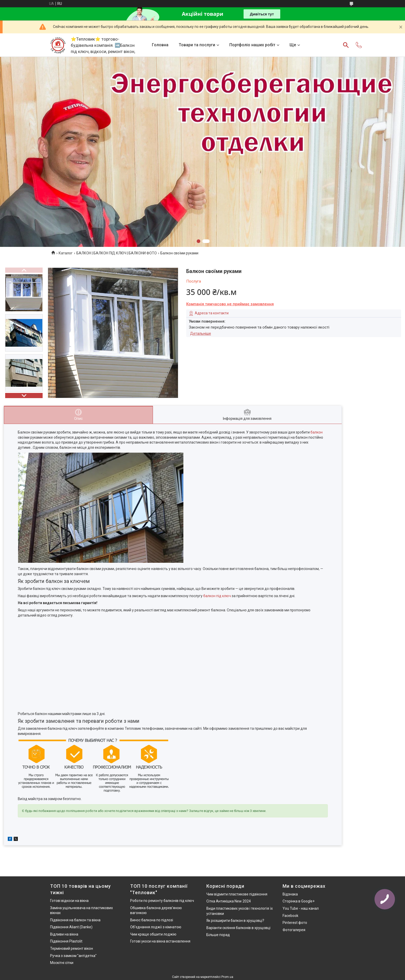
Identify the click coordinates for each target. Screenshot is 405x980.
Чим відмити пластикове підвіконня (237, 894)
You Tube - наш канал (301, 908)
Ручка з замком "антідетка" (73, 956)
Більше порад (218, 935)
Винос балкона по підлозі (152, 920)
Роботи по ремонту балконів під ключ (162, 901)
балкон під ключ (217, 596)
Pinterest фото (295, 923)
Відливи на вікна (64, 934)
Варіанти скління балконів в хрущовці (238, 928)
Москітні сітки (62, 963)
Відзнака (290, 894)
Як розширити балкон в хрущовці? (235, 921)
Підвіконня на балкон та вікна (75, 920)
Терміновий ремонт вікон (72, 948)
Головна (160, 45)
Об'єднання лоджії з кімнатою (156, 927)
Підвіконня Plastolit (66, 941)
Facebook (290, 916)
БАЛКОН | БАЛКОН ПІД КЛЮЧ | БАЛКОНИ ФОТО (117, 253)
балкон (317, 432)
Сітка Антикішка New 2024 (229, 901)
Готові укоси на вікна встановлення (160, 941)
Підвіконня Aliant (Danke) (71, 927)
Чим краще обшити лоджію (153, 934)
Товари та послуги (197, 45)
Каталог (66, 253)
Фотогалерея (294, 930)
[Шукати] (346, 45)
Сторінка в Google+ (299, 901)
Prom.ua (227, 977)
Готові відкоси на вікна (69, 901)
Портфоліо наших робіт (252, 45)
